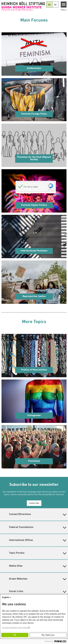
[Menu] (64, 5)
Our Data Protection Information (15, 628)
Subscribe (34, 503)
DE (55, 5)
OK (15, 635)
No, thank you (48, 635)
